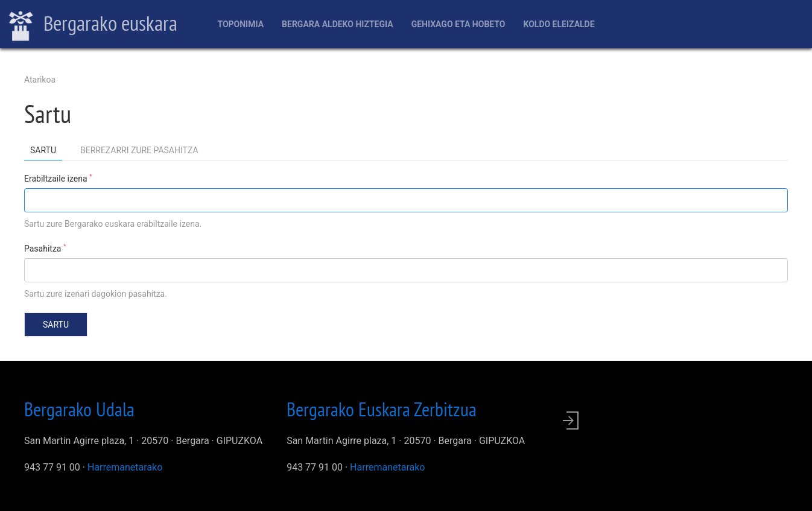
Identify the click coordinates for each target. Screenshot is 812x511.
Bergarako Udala (79, 409)
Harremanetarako (125, 467)
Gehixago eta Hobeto (458, 24)
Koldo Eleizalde (559, 24)
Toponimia (240, 24)
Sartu (46, 152)
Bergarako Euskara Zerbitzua (382, 409)
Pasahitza (45, 248)
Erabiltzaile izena (58, 178)
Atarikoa (40, 80)
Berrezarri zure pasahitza (139, 150)
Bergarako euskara (93, 25)
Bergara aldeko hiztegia (338, 24)
